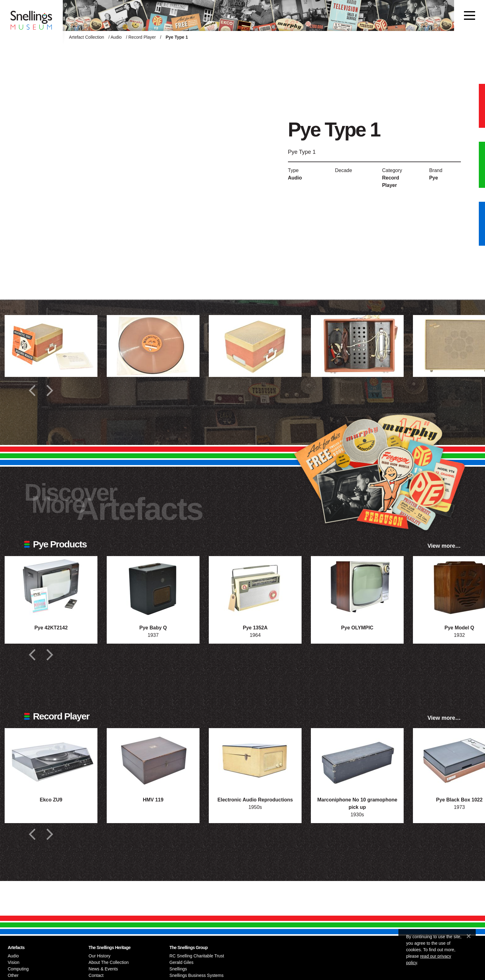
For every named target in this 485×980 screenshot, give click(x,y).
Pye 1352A (255, 628)
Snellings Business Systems (197, 975)
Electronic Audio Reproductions (255, 800)
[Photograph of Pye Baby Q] (153, 587)
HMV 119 (153, 800)
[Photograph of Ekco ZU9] (51, 759)
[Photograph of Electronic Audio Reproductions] (255, 759)
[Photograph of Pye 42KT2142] (51, 587)
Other (13, 975)
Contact (96, 975)
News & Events (103, 969)
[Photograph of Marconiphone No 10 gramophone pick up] (357, 759)
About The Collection (109, 962)
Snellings (178, 969)
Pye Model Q (459, 628)
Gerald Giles (182, 962)
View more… (444, 546)
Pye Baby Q (153, 628)
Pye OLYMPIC (357, 628)
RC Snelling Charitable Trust (197, 956)
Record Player (142, 37)
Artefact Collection (87, 37)
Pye (433, 178)
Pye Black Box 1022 (459, 800)
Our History (99, 956)
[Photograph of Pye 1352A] (255, 587)
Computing (18, 969)
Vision (14, 962)
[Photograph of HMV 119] (153, 759)
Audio (116, 37)
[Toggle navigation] (470, 15)
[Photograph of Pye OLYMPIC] (357, 587)
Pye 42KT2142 (51, 628)
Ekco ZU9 (51, 800)
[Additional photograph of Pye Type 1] (51, 346)
